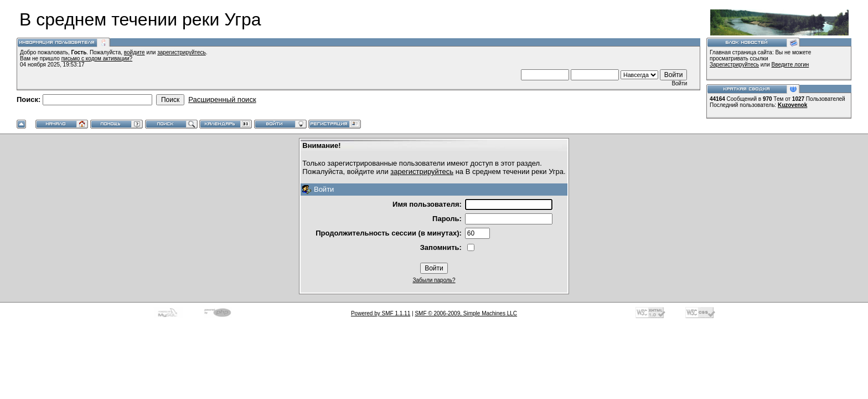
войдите (135, 52)
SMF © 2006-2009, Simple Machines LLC (466, 313)
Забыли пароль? (434, 280)
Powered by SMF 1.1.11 (381, 313)
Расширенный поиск (222, 99)
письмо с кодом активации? (97, 58)
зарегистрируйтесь (182, 52)
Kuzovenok (792, 105)
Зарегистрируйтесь (734, 65)
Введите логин (790, 65)
